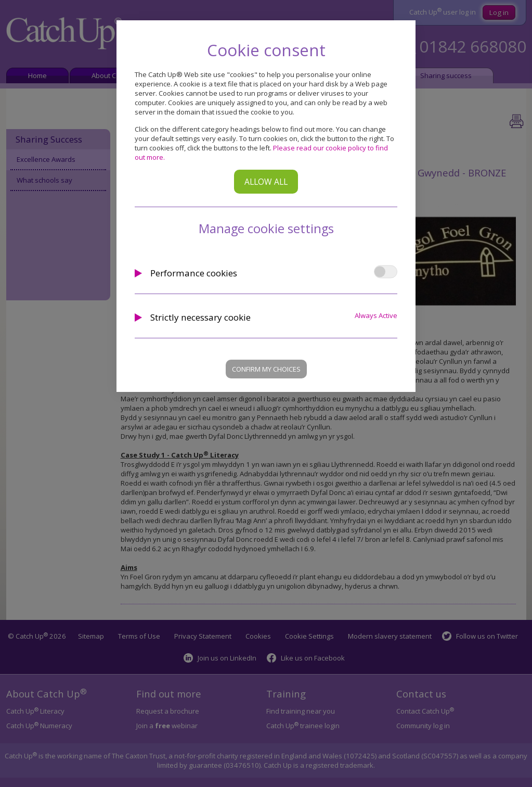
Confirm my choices (266, 369)
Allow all (266, 182)
